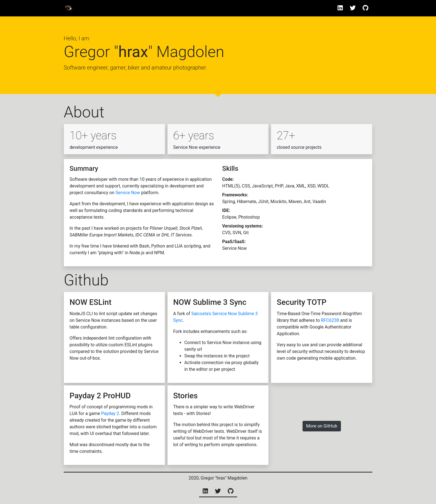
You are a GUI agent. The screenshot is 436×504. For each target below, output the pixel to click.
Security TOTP (302, 302)
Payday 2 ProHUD (100, 396)
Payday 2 (110, 413)
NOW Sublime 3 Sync (210, 302)
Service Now (128, 193)
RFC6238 (330, 320)
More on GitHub (322, 426)
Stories (185, 396)
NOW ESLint (91, 302)
